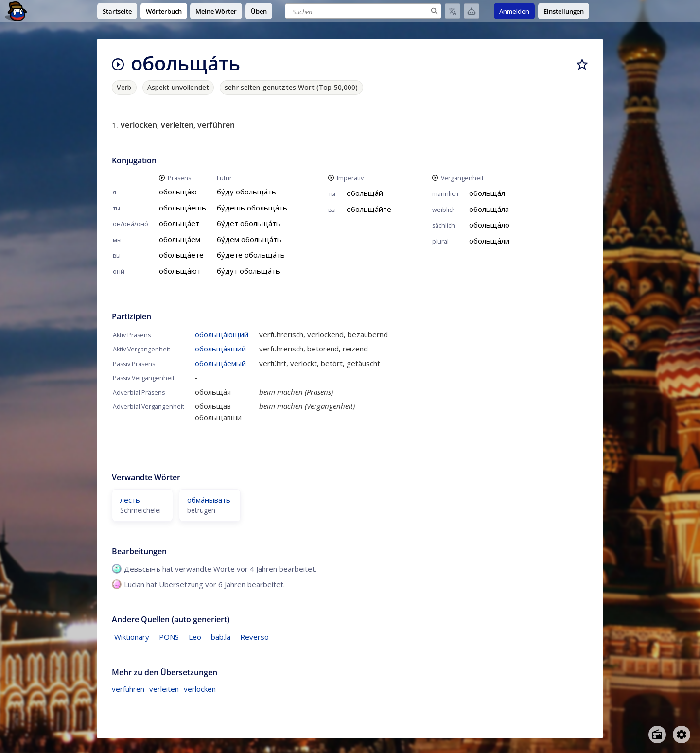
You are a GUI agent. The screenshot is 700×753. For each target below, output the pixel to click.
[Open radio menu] (657, 735)
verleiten (164, 689)
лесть (130, 500)
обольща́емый (220, 363)
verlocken (200, 689)
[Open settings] (682, 735)
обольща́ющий (222, 334)
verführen (128, 689)
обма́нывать (209, 500)
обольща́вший (220, 349)
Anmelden (514, 11)
